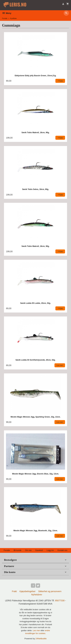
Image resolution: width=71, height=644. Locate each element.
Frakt (14, 591)
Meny (7, 13)
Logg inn (50, 550)
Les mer (37, 630)
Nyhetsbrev (37, 595)
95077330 (60, 601)
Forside (5, 18)
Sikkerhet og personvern (50, 591)
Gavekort (39, 550)
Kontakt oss (62, 550)
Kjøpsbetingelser (28, 591)
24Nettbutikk (41, 639)
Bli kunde (17, 550)
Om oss (28, 550)
